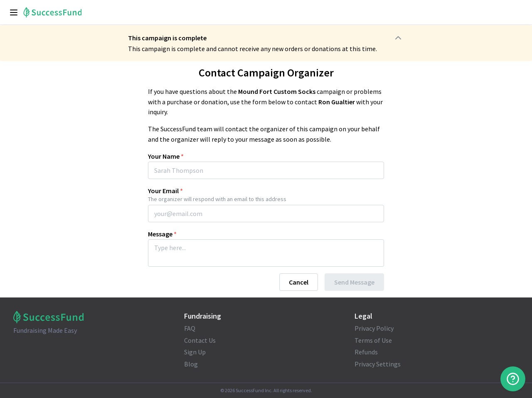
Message (162, 234)
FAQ (190, 328)
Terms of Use (373, 340)
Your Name (166, 156)
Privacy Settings (378, 364)
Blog (191, 364)
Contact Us (200, 340)
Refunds (366, 352)
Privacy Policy (374, 328)
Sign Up (195, 352)
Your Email (165, 191)
